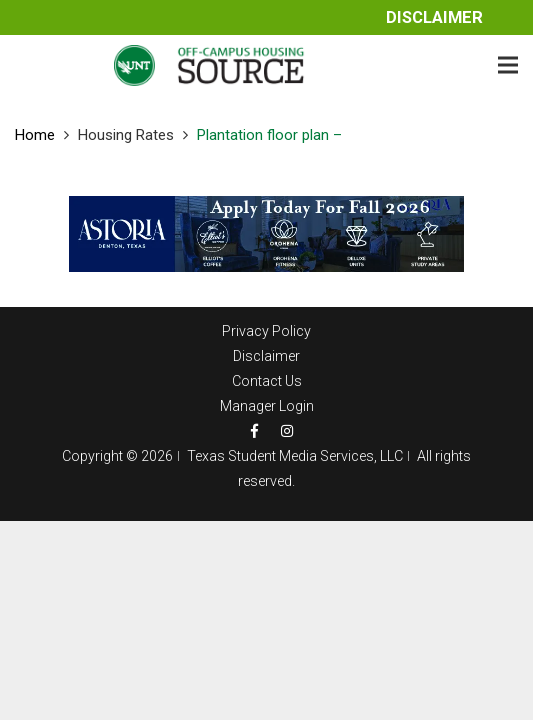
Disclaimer (434, 17)
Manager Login (267, 406)
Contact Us (267, 381)
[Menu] (508, 65)
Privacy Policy (266, 331)
